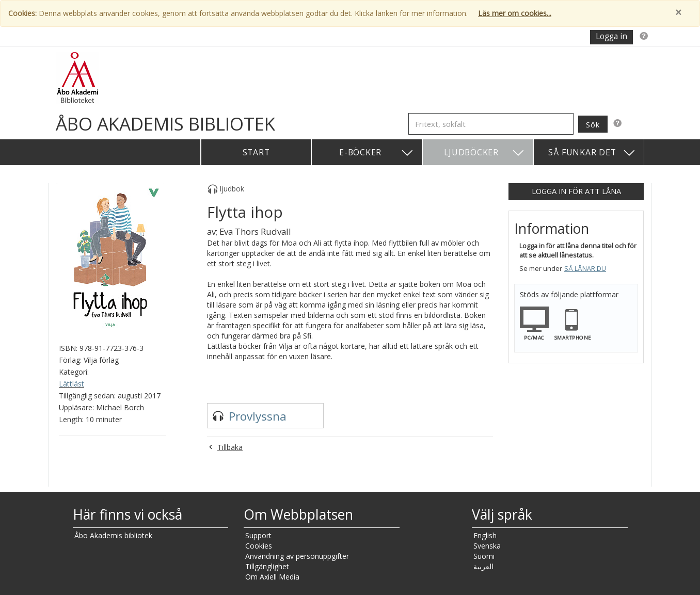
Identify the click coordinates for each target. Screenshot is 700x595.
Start (256, 152)
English (485, 535)
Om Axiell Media (272, 577)
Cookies (259, 546)
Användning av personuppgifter (297, 556)
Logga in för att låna (576, 191)
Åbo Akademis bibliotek (113, 535)
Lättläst (71, 384)
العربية (483, 566)
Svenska (487, 546)
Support (258, 535)
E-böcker (377, 153)
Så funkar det (592, 153)
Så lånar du (585, 269)
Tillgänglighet (267, 566)
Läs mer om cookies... (515, 13)
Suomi (484, 556)
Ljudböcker (484, 153)
